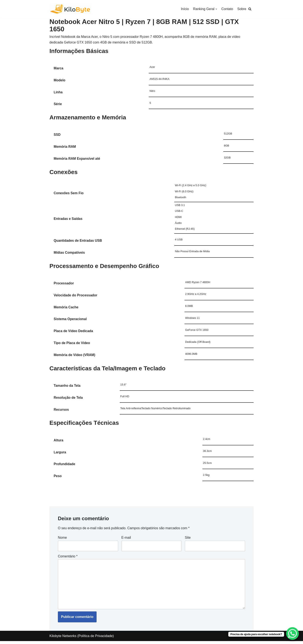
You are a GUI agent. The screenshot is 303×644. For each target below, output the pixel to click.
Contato (227, 9)
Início (185, 9)
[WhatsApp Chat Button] (292, 633)
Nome (62, 540)
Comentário (68, 559)
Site (188, 540)
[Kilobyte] (70, 9)
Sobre (242, 9)
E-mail (126, 540)
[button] (250, 9)
